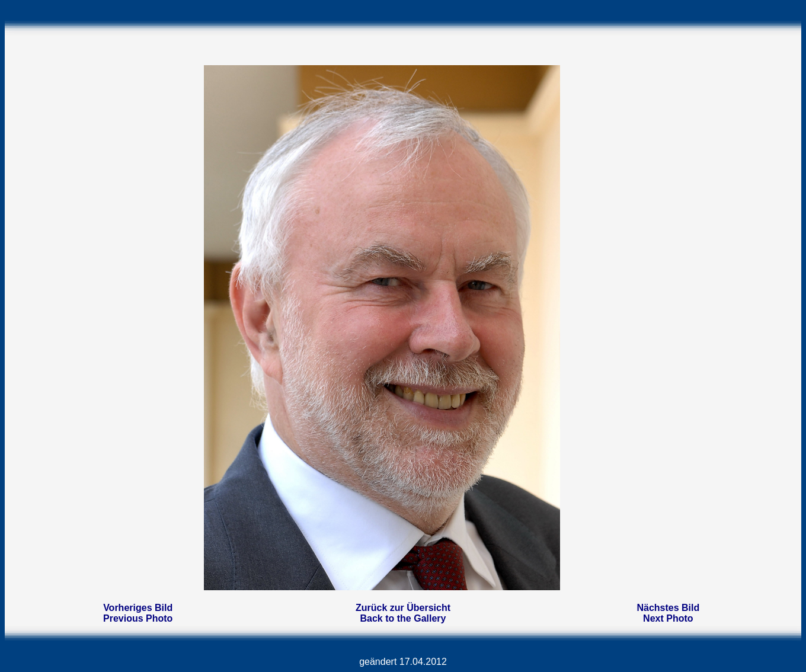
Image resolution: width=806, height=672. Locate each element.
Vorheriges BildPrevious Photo (138, 613)
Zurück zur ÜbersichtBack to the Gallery (403, 613)
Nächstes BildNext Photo (668, 613)
